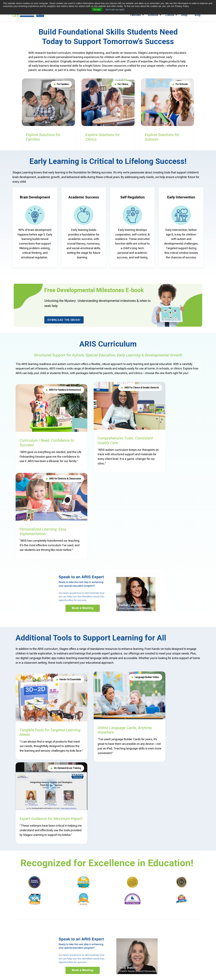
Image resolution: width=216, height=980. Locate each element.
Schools (153, 15)
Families (135, 15)
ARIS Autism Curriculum (78, 922)
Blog (198, 15)
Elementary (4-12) (41, 930)
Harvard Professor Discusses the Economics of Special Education (180, 894)
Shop (184, 15)
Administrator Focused (73, 930)
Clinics (170, 15)
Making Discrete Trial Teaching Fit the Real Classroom (180, 872)
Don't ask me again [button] (115, 10)
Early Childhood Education (41, 922)
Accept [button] (97, 10)
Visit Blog (193, 838)
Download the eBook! (64, 320)
